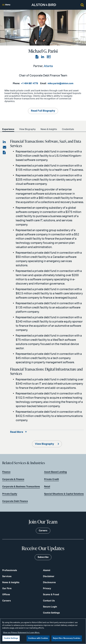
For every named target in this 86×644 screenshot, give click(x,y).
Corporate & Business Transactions (21, 487)
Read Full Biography (43, 111)
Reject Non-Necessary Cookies (67, 638)
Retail (47, 487)
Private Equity (10, 494)
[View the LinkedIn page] (43, 57)
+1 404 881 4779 (30, 83)
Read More (17, 432)
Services (7, 576)
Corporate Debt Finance (15, 501)
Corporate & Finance (13, 479)
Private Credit (52, 479)
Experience (8, 129)
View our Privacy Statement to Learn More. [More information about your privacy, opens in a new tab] (21, 633)
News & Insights (49, 129)
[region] (43, 631)
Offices (6, 595)
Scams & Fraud (51, 595)
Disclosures (49, 582)
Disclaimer (49, 576)
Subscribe (43, 557)
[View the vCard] (49, 57)
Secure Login (50, 607)
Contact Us (49, 601)
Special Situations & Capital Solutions (64, 494)
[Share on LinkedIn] (4, 142)
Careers (7, 601)
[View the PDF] (37, 57)
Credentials (68, 129)
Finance (6, 472)
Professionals (10, 570)
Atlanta (48, 66)
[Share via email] (4, 147)
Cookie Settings (51, 613)
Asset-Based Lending (55, 472)
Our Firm (7, 588)
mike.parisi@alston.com (60, 83)
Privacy (47, 588)
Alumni (47, 570)
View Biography (27, 129)
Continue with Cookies (38, 638)
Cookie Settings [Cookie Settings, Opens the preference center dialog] (11, 638)
